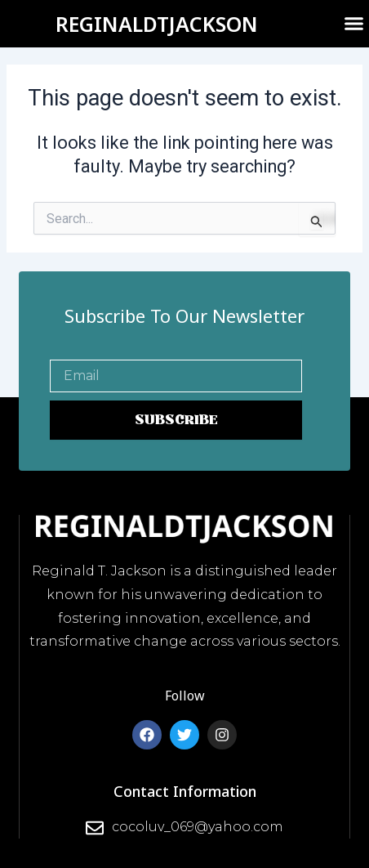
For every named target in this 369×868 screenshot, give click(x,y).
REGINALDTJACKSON (157, 24)
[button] (354, 24)
